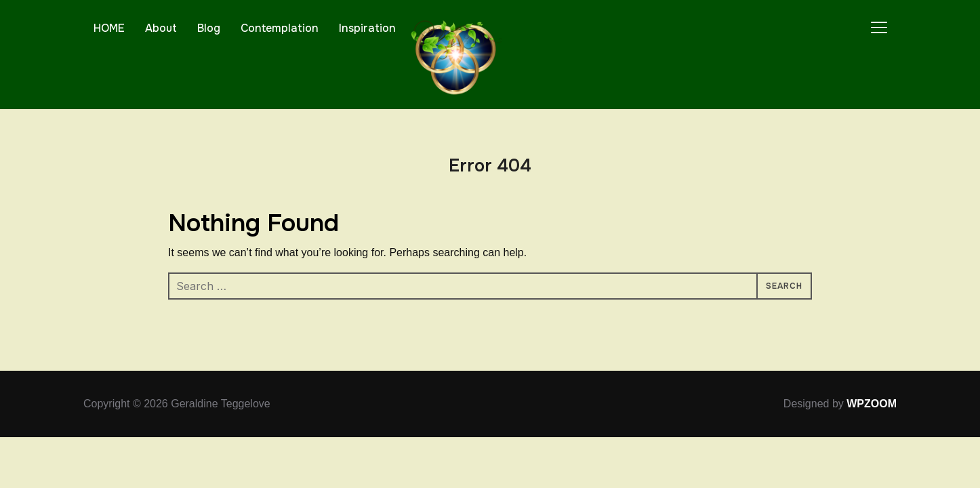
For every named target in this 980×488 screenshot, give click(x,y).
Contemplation (280, 28)
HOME (109, 28)
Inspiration (367, 28)
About (161, 28)
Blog (209, 28)
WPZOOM (872, 404)
